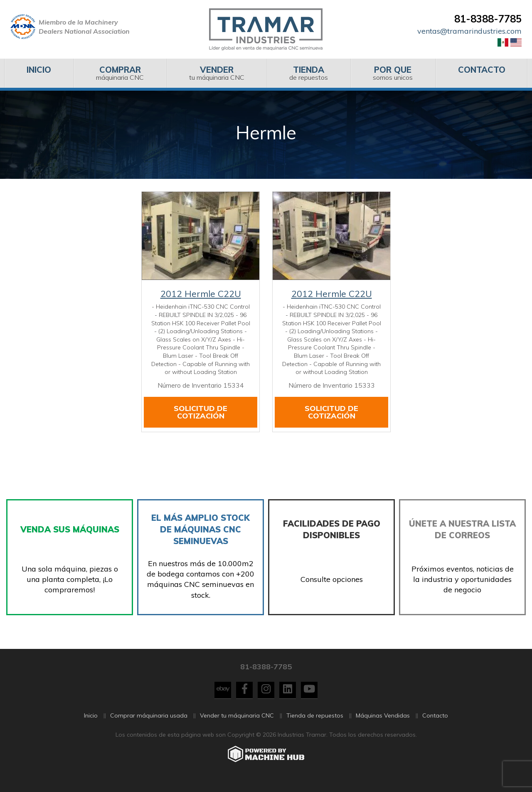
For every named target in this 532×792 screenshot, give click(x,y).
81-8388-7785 (488, 19)
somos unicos (393, 73)
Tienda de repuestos (315, 727)
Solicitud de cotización (201, 412)
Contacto (435, 727)
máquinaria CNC (120, 73)
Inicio (91, 727)
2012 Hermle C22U (201, 294)
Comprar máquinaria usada (149, 727)
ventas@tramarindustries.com (469, 31)
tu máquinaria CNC (217, 73)
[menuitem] (39, 73)
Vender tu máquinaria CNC (237, 727)
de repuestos (309, 73)
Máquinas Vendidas (383, 727)
